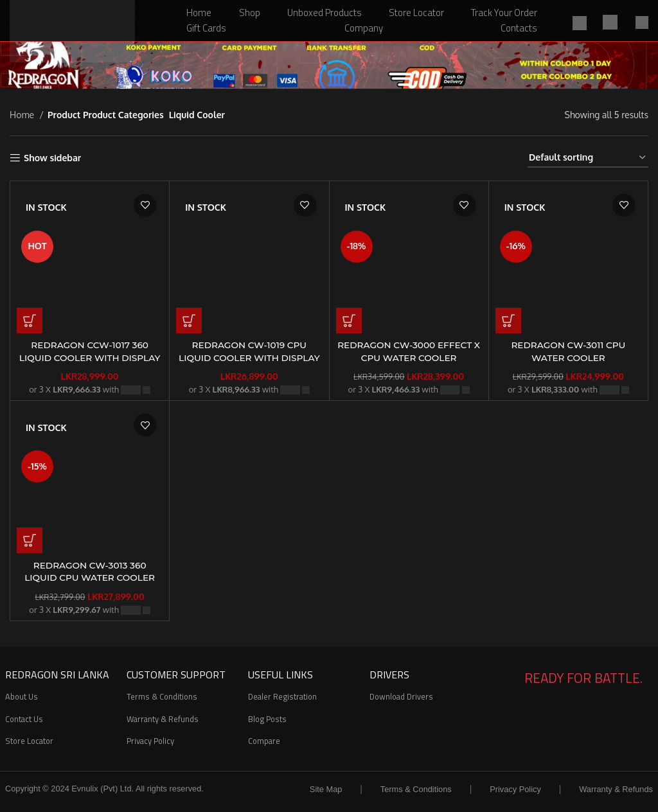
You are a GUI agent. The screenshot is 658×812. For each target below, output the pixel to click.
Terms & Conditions (162, 696)
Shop (250, 13)
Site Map (326, 789)
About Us (22, 696)
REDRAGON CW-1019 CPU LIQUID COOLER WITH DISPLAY (250, 351)
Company (364, 28)
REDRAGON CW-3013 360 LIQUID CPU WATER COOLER (90, 572)
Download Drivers (401, 696)
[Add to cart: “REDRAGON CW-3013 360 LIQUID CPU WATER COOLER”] (30, 540)
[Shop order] (588, 158)
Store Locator (416, 13)
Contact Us (24, 719)
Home (199, 13)
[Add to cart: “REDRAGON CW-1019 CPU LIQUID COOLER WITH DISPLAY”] (189, 321)
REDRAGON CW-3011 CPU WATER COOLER (568, 351)
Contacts (519, 28)
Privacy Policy (150, 741)
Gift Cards (206, 28)
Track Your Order (504, 13)
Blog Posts (267, 719)
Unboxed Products (325, 13)
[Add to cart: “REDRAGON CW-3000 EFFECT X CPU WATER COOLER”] (349, 321)
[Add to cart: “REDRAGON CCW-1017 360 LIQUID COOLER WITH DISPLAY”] (30, 321)
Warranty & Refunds (163, 719)
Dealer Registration (282, 696)
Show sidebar (52, 158)
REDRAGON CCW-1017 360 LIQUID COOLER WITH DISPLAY (90, 351)
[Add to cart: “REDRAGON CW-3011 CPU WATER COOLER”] (508, 321)
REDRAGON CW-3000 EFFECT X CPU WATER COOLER (409, 351)
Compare (264, 741)
